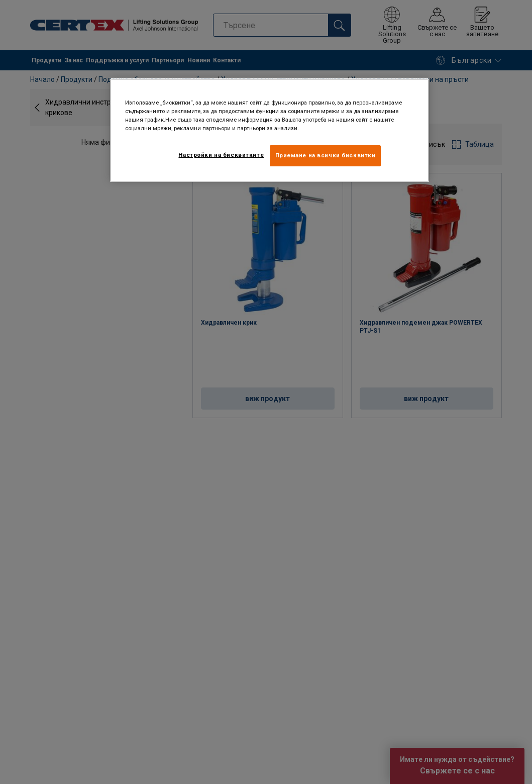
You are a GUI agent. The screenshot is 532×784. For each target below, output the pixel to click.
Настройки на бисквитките (221, 155)
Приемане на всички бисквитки (326, 155)
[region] (270, 130)
